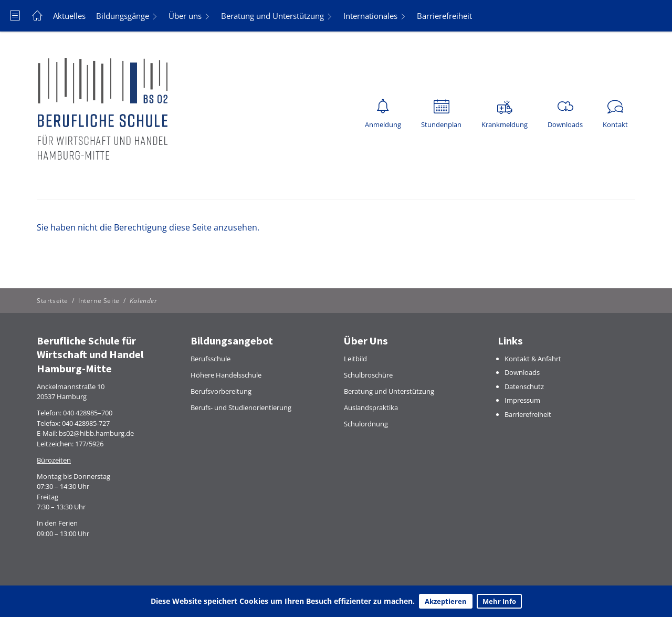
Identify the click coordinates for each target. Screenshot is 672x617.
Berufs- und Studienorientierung (241, 407)
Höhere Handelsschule (226, 375)
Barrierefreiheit (444, 16)
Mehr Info (499, 601)
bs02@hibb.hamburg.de (96, 433)
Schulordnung (366, 424)
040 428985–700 (88, 413)
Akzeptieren (446, 601)
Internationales (370, 16)
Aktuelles (69, 16)
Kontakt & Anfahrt (533, 359)
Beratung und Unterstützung (272, 16)
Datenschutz (524, 386)
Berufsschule (211, 359)
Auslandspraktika (371, 407)
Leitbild (355, 359)
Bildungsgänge (123, 16)
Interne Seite (99, 301)
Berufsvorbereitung (221, 391)
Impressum (522, 400)
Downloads (522, 372)
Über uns (185, 16)
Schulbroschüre (368, 375)
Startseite (52, 301)
